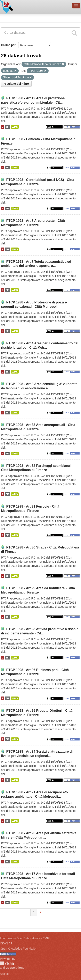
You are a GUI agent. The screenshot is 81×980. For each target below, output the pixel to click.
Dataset (7, 17)
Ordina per (8, 45)
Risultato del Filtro (16, 84)
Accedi (4, 974)
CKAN (7, 963)
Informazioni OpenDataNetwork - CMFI (25, 938)
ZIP (7, 127)
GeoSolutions (15, 968)
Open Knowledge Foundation (19, 949)
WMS (15, 127)
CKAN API (7, 943)
